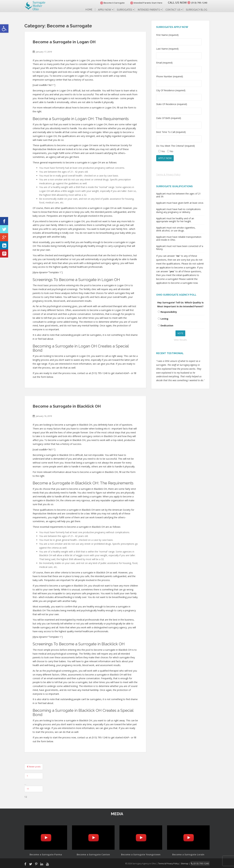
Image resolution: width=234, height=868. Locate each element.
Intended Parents (149, 10)
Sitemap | (189, 863)
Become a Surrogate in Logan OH (64, 42)
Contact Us (173, 10)
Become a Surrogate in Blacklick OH (67, 406)
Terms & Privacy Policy (168, 174)
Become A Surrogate (109, 3)
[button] (4, 29)
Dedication (167, 325)
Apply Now (105, 10)
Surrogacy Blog (197, 10)
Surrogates (124, 10)
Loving (164, 319)
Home (89, 10)
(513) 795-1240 (197, 3)
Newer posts (34, 767)
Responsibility (169, 312)
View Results (180, 340)
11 (28, 789)
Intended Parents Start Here (143, 3)
